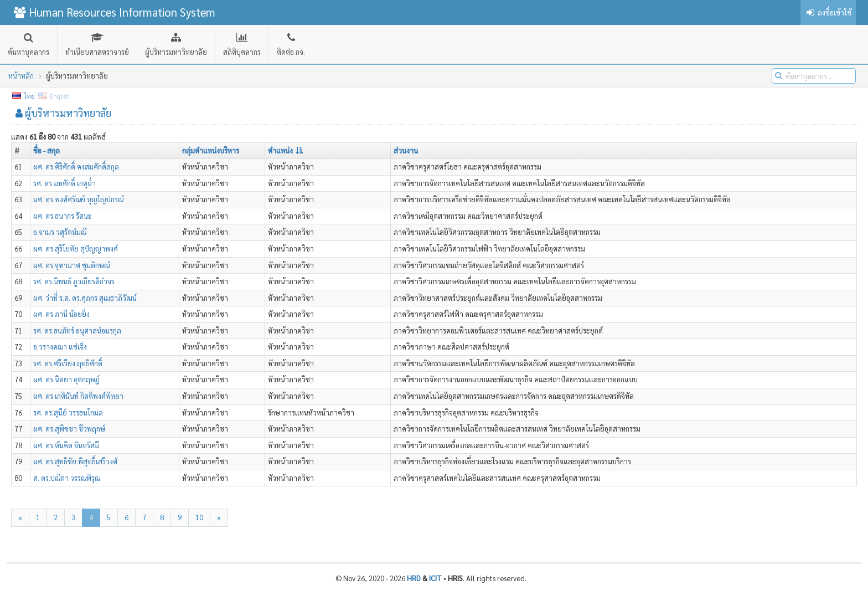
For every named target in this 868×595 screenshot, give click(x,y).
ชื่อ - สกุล (46, 150)
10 (199, 517)
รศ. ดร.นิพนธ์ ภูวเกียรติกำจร (74, 281)
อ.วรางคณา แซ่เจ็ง (60, 347)
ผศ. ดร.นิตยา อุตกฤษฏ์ (66, 379)
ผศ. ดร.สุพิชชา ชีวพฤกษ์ (69, 429)
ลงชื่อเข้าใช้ (828, 12)
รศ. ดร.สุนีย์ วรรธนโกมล (68, 412)
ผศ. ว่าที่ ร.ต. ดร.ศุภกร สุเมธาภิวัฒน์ (85, 298)
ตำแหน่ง (285, 150)
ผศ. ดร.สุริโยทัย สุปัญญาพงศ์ (76, 248)
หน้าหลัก (21, 76)
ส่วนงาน (406, 150)
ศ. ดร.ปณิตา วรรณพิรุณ (67, 478)
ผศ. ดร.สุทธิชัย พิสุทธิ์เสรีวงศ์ (75, 461)
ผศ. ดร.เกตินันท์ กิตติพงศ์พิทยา (78, 396)
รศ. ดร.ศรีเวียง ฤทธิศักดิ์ (68, 363)
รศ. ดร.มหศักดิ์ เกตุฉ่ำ (64, 183)
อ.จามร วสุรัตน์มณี (60, 232)
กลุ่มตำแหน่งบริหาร (211, 150)
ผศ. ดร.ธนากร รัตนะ (63, 216)
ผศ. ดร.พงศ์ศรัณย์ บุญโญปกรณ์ (78, 199)
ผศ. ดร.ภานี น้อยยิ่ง (61, 314)
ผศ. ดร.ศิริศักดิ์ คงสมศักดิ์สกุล (76, 166)
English (55, 96)
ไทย (24, 96)
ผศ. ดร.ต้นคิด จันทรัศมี (66, 445)
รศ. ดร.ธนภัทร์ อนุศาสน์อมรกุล (77, 330)
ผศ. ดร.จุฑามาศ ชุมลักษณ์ (71, 265)
